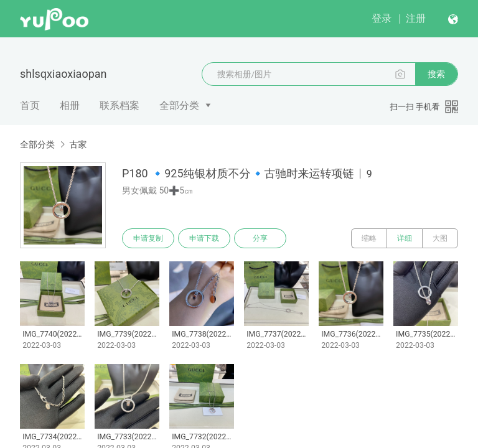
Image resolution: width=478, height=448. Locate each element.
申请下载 (204, 238)
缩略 (369, 238)
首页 (30, 105)
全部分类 (179, 105)
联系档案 (119, 105)
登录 (382, 18)
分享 (260, 238)
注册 (416, 18)
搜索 (436, 74)
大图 (440, 238)
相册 (70, 105)
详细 (405, 238)
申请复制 (148, 238)
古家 (78, 144)
